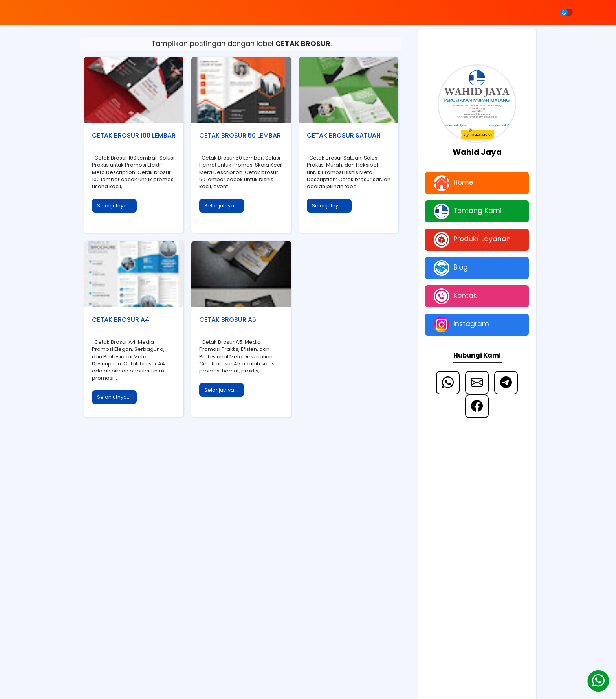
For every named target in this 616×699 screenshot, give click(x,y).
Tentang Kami (468, 211)
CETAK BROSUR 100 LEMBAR (134, 135)
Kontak (455, 296)
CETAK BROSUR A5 (228, 320)
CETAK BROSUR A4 (121, 320)
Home (454, 183)
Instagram (461, 325)
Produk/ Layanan (472, 240)
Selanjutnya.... (114, 206)
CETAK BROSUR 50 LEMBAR (240, 135)
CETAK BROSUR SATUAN (344, 135)
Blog (451, 268)
